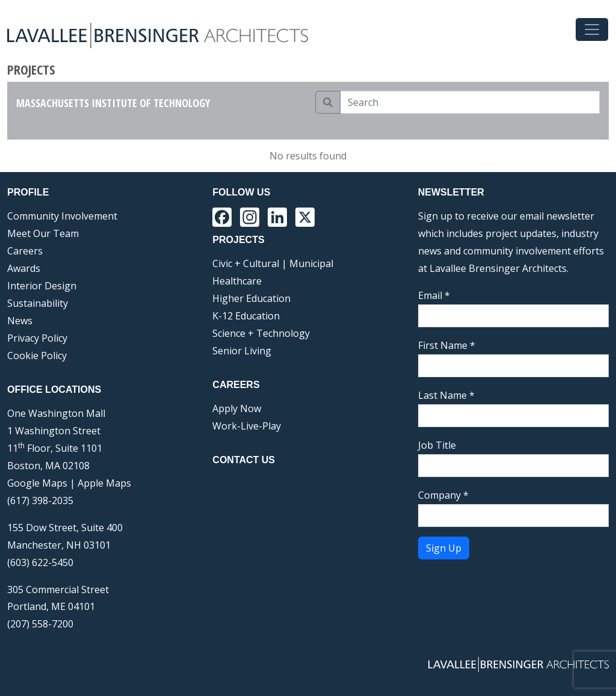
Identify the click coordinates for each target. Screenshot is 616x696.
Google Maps (37, 483)
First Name (447, 345)
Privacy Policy (37, 338)
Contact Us (244, 460)
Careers (25, 251)
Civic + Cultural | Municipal (273, 263)
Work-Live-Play (247, 426)
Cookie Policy (37, 356)
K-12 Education (246, 316)
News (20, 321)
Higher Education (251, 298)
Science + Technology (261, 333)
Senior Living (242, 351)
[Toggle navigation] (592, 29)
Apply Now (237, 408)
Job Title (437, 445)
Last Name (446, 395)
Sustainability (38, 303)
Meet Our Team (43, 233)
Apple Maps (104, 483)
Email (434, 295)
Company (443, 495)
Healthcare (237, 281)
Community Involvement (62, 216)
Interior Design (42, 286)
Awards (24, 268)
